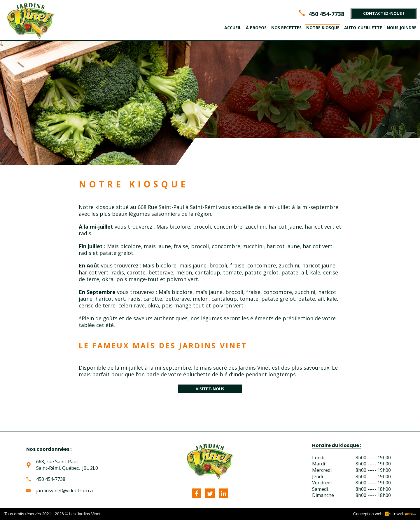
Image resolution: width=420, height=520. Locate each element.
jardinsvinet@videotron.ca (64, 491)
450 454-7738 (326, 14)
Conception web (368, 514)
